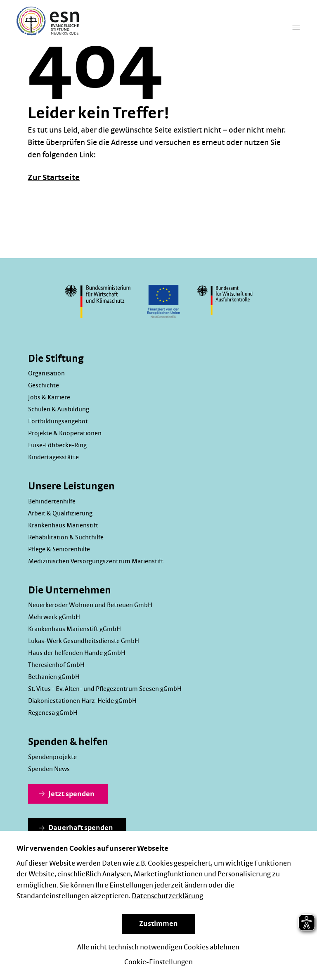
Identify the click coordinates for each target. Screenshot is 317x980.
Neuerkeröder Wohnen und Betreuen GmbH (90, 605)
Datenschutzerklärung (167, 896)
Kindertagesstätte (53, 457)
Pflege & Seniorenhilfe (59, 549)
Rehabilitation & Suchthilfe (66, 537)
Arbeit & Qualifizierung (60, 513)
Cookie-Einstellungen (158, 962)
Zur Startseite (54, 178)
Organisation (46, 373)
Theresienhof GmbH (56, 665)
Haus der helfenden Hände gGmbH (77, 653)
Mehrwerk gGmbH (54, 617)
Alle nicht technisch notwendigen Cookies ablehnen (158, 947)
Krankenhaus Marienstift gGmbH (75, 629)
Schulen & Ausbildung (59, 409)
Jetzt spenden (67, 794)
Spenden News (49, 769)
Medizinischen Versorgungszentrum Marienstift (96, 561)
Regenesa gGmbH (53, 713)
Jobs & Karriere (49, 397)
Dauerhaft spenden (76, 828)
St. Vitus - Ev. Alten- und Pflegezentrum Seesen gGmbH (105, 689)
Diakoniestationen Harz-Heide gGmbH (82, 701)
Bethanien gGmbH (54, 677)
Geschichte (44, 385)
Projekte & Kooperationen (65, 433)
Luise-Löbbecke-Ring (57, 445)
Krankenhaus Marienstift (63, 525)
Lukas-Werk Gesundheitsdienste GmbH (84, 641)
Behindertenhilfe (52, 501)
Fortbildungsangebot (58, 421)
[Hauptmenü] (296, 33)
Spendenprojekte (52, 757)
